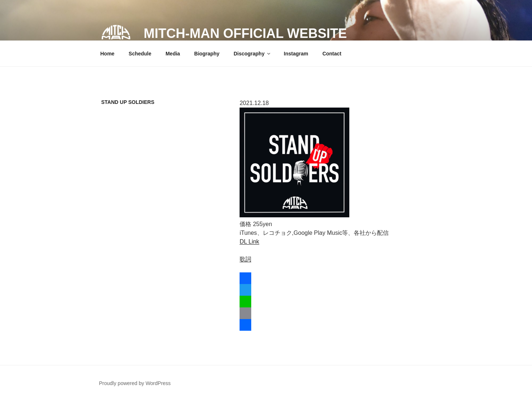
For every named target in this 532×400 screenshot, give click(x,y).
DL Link (249, 242)
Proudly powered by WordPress (135, 383)
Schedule (140, 54)
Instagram (296, 54)
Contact (332, 54)
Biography (207, 54)
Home (107, 54)
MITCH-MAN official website (245, 33)
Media (173, 54)
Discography (253, 54)
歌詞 (245, 259)
